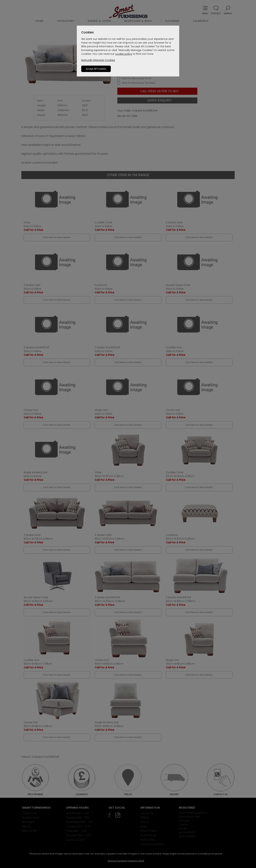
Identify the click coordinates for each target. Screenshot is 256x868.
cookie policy (124, 54)
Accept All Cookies (96, 69)
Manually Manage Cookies (98, 60)
